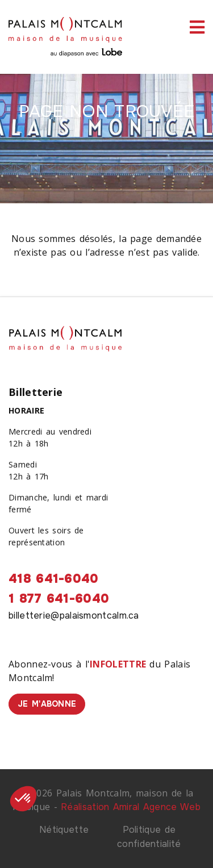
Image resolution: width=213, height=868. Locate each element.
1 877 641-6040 (59, 599)
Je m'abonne (47, 704)
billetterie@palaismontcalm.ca (74, 615)
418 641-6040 (54, 579)
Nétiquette (64, 830)
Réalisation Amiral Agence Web (131, 807)
